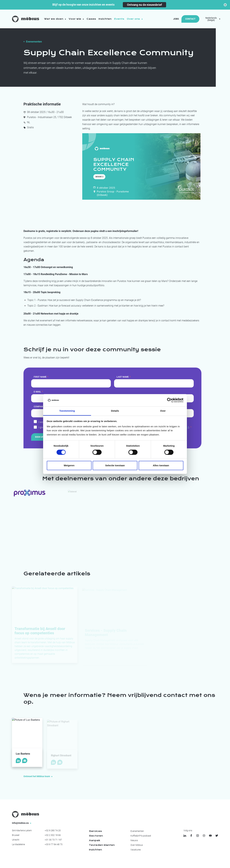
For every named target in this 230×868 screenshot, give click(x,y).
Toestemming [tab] (67, 411)
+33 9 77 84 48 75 (54, 844)
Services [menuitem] (95, 831)
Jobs (176, 19)
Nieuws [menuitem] (134, 840)
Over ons (135, 19)
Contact (190, 19)
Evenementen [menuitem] (137, 831)
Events (119, 19)
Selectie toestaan (115, 465)
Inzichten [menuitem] (95, 850)
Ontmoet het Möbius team (38, 776)
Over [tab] (163, 411)
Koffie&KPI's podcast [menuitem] (141, 836)
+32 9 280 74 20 (53, 830)
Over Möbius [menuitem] (137, 845)
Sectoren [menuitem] (96, 836)
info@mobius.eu (22, 823)
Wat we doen (55, 19)
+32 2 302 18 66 (53, 835)
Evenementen (34, 42)
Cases (91, 19)
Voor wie (76, 19)
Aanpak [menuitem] (95, 840)
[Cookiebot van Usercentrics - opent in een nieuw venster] (169, 400)
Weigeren (69, 465)
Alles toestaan (161, 465)
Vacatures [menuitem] (136, 850)
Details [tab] (115, 411)
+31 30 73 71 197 (53, 840)
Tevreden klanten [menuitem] (102, 845)
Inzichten (105, 19)
